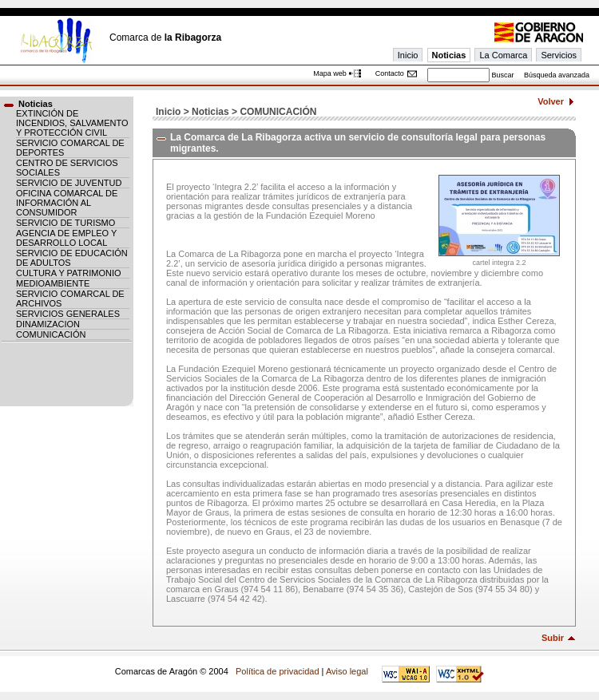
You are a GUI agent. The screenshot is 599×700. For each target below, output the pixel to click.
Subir (553, 638)
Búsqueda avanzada (557, 75)
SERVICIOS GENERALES (68, 314)
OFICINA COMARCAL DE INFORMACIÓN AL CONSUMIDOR (67, 203)
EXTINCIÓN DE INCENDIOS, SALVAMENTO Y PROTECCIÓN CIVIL (72, 123)
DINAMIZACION (48, 324)
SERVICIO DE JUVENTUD (69, 183)
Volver (551, 101)
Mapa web (330, 73)
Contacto (390, 73)
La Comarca (503, 55)
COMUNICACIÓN (51, 334)
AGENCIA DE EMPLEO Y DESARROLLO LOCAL (66, 238)
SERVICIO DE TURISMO (65, 223)
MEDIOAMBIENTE (53, 283)
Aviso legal (347, 671)
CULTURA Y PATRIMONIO (69, 273)
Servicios (559, 55)
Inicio (408, 55)
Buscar (502, 75)
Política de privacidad (278, 671)
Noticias (449, 55)
